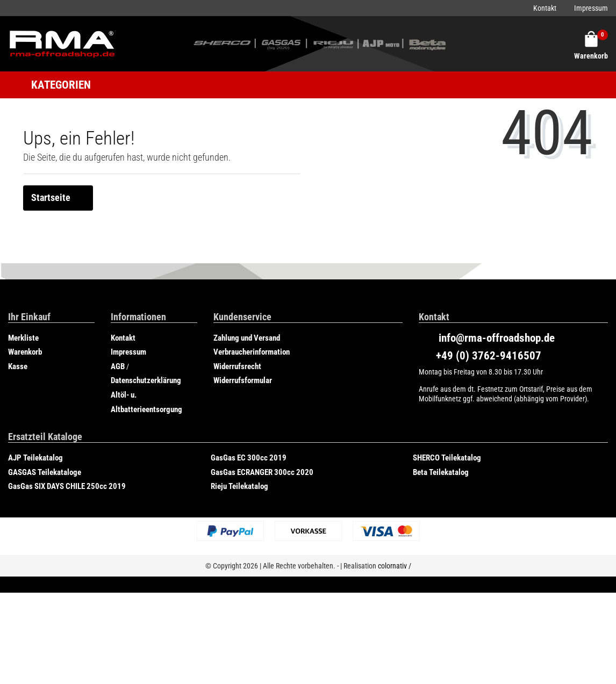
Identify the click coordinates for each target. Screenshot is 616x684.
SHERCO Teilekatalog (447, 458)
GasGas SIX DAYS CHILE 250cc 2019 (67, 486)
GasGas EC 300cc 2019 (249, 458)
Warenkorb (25, 352)
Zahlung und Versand (247, 338)
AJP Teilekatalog (35, 458)
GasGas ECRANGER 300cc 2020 (262, 472)
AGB (118, 366)
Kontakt (545, 8)
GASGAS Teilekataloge (45, 472)
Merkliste (23, 338)
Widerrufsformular (243, 380)
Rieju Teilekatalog (239, 486)
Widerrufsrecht (237, 366)
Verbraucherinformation (252, 352)
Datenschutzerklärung (146, 380)
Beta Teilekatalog (441, 472)
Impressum (591, 8)
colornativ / (395, 566)
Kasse (18, 366)
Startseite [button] (58, 198)
